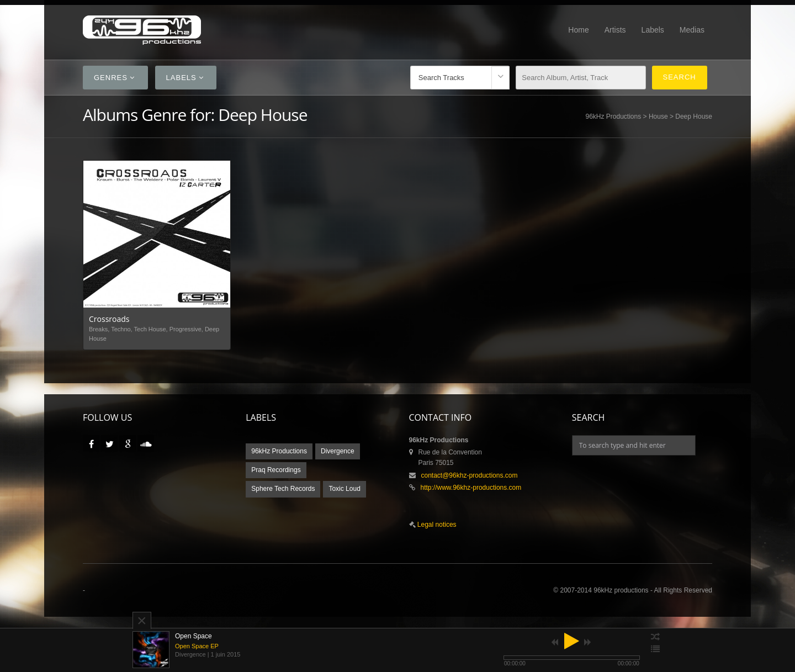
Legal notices (436, 525)
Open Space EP (197, 646)
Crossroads (109, 319)
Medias (692, 30)
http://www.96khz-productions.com (471, 488)
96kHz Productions (614, 117)
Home (578, 30)
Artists (615, 30)
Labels (653, 30)
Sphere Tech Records (283, 489)
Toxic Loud (344, 489)
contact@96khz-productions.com (470, 475)
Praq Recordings (276, 470)
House (658, 117)
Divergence (338, 451)
